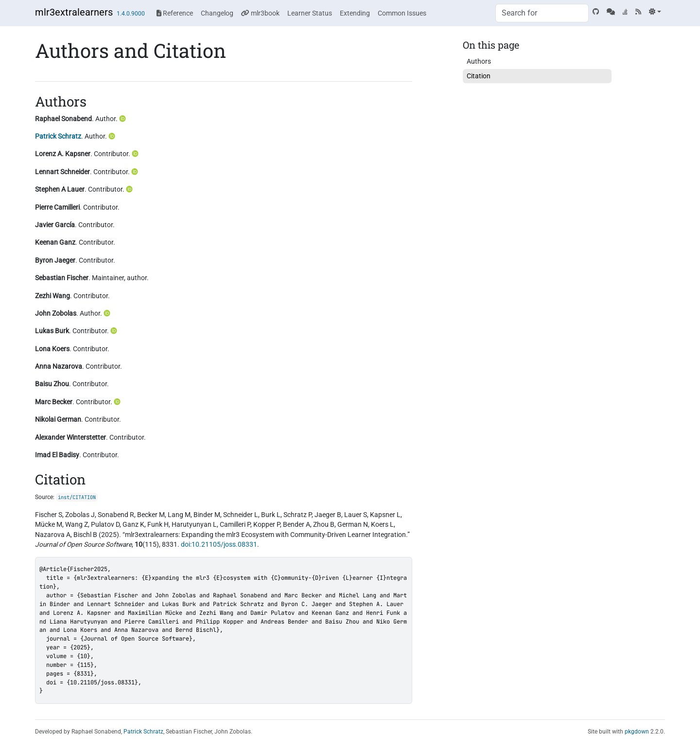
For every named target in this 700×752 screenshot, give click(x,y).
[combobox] (542, 13)
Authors (479, 61)
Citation (479, 76)
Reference (175, 13)
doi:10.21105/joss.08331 (219, 544)
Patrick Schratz (58, 136)
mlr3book (260, 13)
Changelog (217, 13)
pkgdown (637, 732)
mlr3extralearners (74, 12)
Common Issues (402, 13)
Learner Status (310, 13)
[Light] (655, 12)
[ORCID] (123, 119)
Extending (355, 13)
